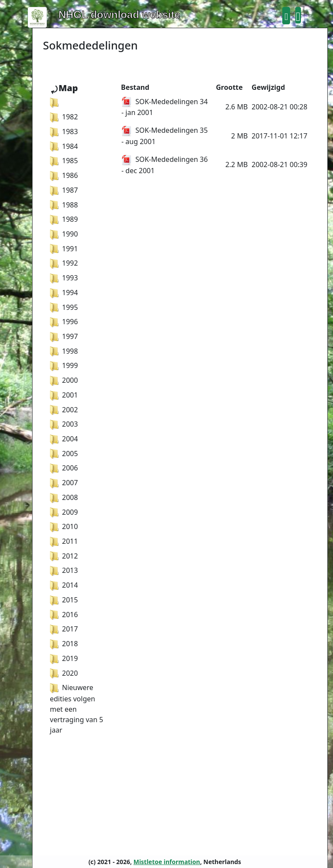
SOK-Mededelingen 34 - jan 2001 (165, 107)
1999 (64, 365)
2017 (64, 629)
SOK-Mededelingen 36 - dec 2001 (165, 165)
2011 (64, 541)
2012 (64, 556)
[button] (286, 16)
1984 (64, 146)
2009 (64, 512)
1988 (64, 205)
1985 (64, 161)
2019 (64, 658)
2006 (64, 468)
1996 (64, 322)
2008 (64, 497)
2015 (64, 600)
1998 (64, 351)
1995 (64, 307)
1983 (64, 132)
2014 (64, 585)
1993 (64, 278)
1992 (64, 263)
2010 (64, 526)
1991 (64, 249)
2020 (64, 673)
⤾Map (64, 88)
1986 (64, 175)
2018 (64, 644)
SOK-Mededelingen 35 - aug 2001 (165, 136)
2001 (64, 395)
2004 (64, 439)
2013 (64, 570)
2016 (64, 615)
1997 (64, 336)
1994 (64, 293)
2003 (64, 424)
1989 (64, 219)
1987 (64, 190)
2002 (64, 410)
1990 (64, 234)
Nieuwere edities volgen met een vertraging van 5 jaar (77, 709)
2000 (64, 380)
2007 (64, 483)
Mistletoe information (167, 862)
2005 (64, 454)
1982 (64, 117)
